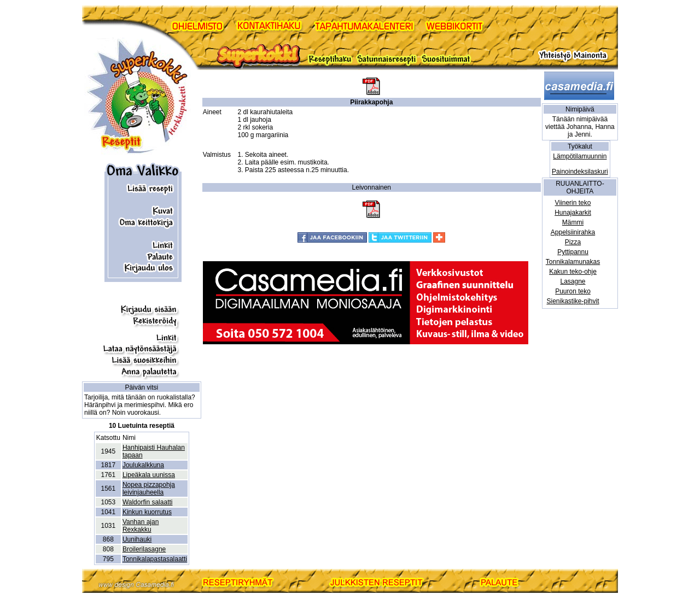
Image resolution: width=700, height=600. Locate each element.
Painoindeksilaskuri (580, 172)
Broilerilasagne (144, 549)
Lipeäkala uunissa (149, 475)
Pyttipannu (573, 252)
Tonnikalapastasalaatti (155, 559)
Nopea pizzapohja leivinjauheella (149, 489)
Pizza (573, 242)
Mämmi (573, 222)
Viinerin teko (573, 203)
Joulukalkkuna (143, 465)
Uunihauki (137, 539)
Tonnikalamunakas (573, 262)
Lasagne (573, 281)
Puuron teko (573, 291)
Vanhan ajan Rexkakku (141, 526)
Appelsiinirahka (573, 232)
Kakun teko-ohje (573, 272)
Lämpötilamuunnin (580, 156)
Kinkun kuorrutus (147, 512)
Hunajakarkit (573, 213)
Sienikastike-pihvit (573, 301)
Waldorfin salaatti (148, 502)
